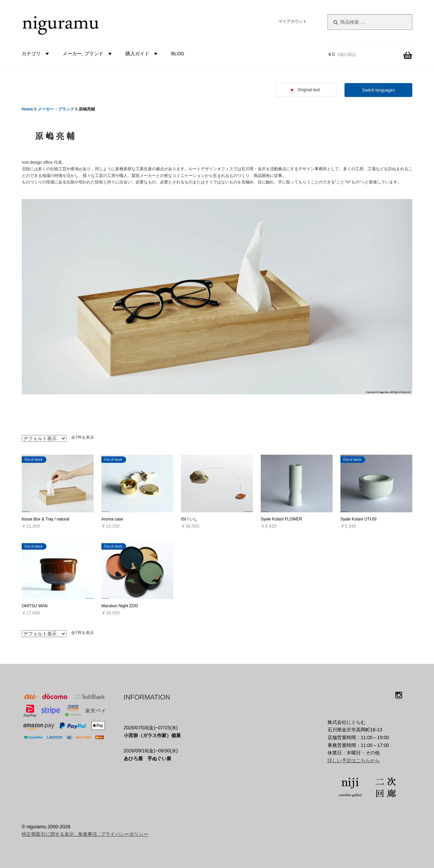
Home (27, 109)
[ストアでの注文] (44, 438)
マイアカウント (293, 21)
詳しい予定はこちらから (354, 761)
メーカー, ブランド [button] (88, 54)
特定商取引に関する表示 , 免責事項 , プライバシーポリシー (85, 834)
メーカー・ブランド (56, 109)
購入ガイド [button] (142, 54)
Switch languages (378, 90)
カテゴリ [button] (36, 54)
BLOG (178, 54)
